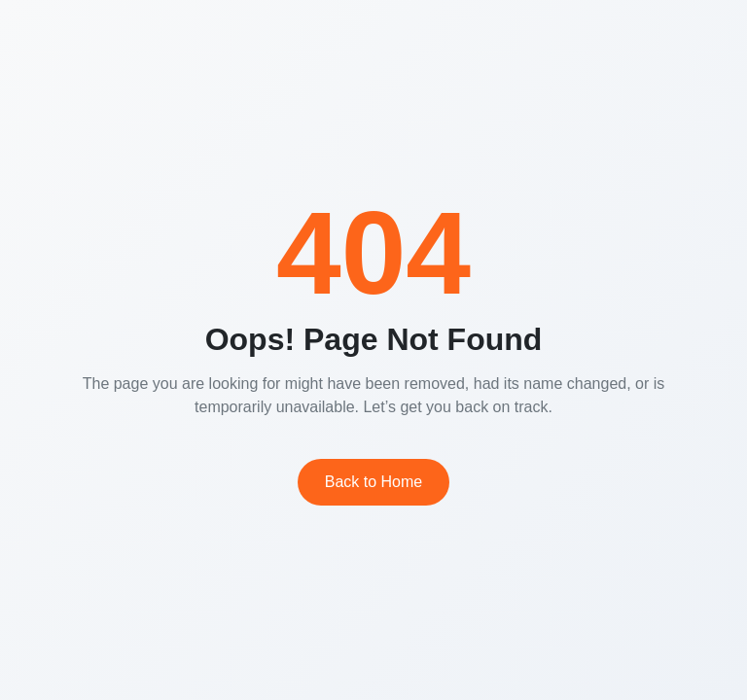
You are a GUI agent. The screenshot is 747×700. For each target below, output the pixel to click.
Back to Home (373, 482)
